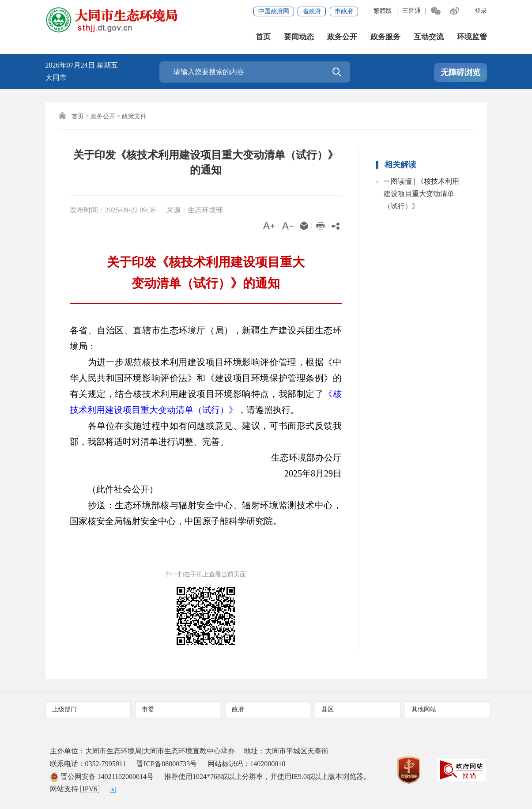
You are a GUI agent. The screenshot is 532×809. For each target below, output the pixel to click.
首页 (263, 37)
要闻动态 (299, 37)
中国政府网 (274, 11)
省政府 (312, 11)
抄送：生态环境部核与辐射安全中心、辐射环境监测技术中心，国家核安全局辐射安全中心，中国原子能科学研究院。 (206, 513)
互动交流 (429, 37)
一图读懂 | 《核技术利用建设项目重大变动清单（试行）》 (421, 194)
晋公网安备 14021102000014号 (102, 777)
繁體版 (383, 11)
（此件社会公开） (114, 489)
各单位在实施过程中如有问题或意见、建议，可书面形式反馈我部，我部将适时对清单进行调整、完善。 (206, 434)
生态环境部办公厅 (298, 457)
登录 (481, 11)
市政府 (344, 11)
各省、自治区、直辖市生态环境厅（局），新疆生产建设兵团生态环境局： (206, 338)
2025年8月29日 (304, 473)
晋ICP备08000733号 (167, 764)
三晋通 (411, 11)
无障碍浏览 (460, 72)
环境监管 (472, 37)
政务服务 (385, 37)
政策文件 (134, 116)
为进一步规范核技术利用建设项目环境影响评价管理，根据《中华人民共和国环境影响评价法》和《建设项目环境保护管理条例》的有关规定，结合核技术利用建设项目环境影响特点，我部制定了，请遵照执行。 (206, 386)
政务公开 (342, 37)
